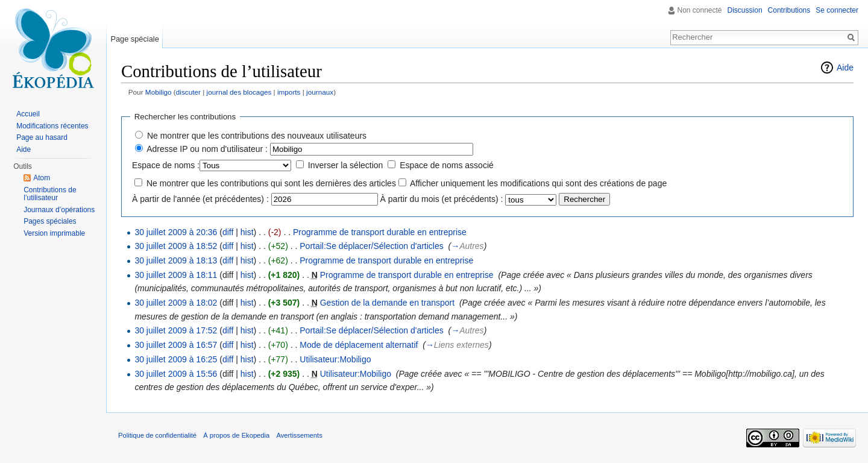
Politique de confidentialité (157, 435)
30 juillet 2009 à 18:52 (176, 246)
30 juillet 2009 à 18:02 (176, 303)
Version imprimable (54, 233)
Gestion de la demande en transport (387, 303)
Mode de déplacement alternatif (359, 345)
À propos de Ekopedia (236, 435)
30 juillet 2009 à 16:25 (176, 359)
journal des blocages (239, 92)
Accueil (28, 114)
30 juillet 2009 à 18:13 (176, 260)
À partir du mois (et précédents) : (442, 199)
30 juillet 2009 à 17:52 (176, 330)
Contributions (789, 10)
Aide (845, 68)
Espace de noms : (166, 165)
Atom (42, 178)
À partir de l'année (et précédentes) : (200, 199)
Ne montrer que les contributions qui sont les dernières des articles (271, 183)
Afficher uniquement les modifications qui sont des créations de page (538, 183)
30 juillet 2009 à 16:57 (176, 345)
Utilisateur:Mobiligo (335, 359)
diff (228, 232)
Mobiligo (159, 92)
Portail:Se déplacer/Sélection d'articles (371, 246)
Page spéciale (134, 39)
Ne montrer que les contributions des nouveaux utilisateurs (257, 136)
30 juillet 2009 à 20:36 (176, 232)
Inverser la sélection (346, 165)
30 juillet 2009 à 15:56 (176, 374)
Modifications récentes (52, 126)
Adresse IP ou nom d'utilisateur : (207, 149)
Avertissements (299, 435)
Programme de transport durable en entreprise (380, 232)
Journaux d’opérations (59, 210)
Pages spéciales (50, 221)
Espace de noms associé (447, 165)
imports (289, 92)
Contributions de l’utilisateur (50, 194)
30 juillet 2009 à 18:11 (176, 275)
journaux (320, 92)
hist (247, 232)
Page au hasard (42, 137)
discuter (188, 92)
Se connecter (837, 10)
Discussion (745, 10)
